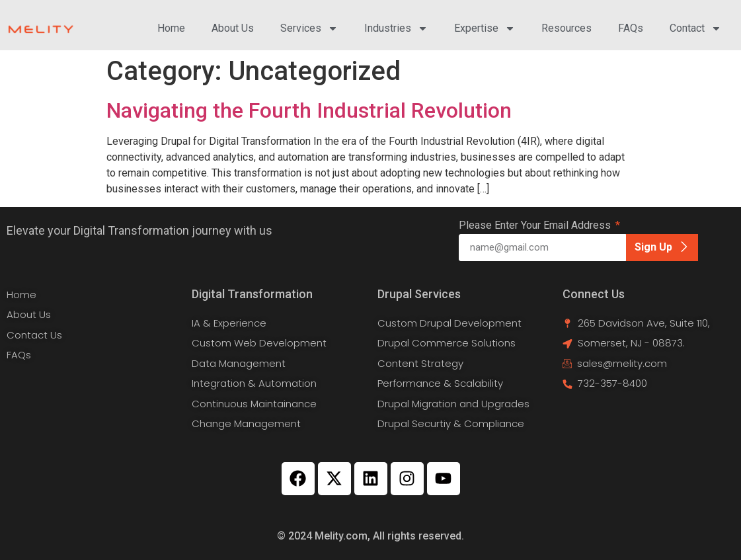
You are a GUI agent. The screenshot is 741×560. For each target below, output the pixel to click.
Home (171, 28)
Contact (695, 28)
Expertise (485, 28)
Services (309, 28)
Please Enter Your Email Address (536, 226)
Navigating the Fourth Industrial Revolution (309, 110)
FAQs (631, 28)
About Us (233, 28)
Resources (566, 28)
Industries (396, 28)
